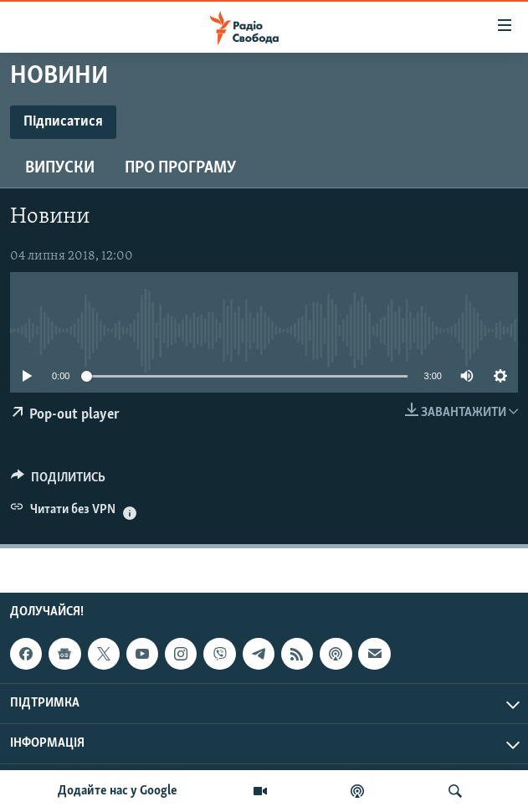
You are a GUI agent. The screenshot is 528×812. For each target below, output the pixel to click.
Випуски (60, 168)
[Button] (58, 481)
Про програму (180, 168)
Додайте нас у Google (118, 791)
